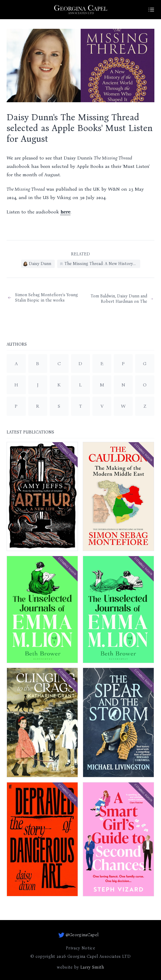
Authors (17, 345)
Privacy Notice (80, 948)
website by (80, 967)
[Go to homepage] (81, 10)
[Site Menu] (151, 10)
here (65, 212)
